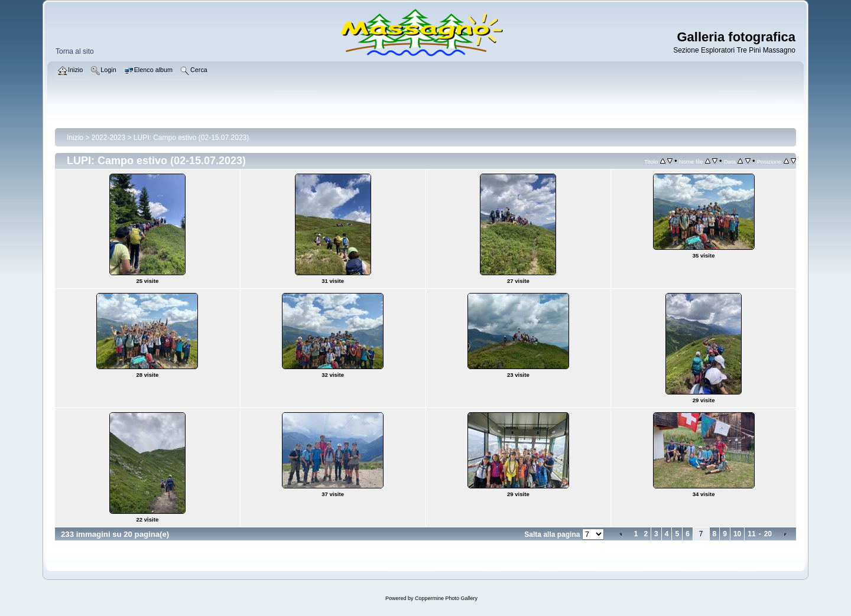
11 (751, 534)
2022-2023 (108, 138)
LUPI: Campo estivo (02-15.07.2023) (191, 138)
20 (768, 534)
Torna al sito (75, 51)
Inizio (75, 138)
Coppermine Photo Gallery (446, 598)
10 (737, 534)
